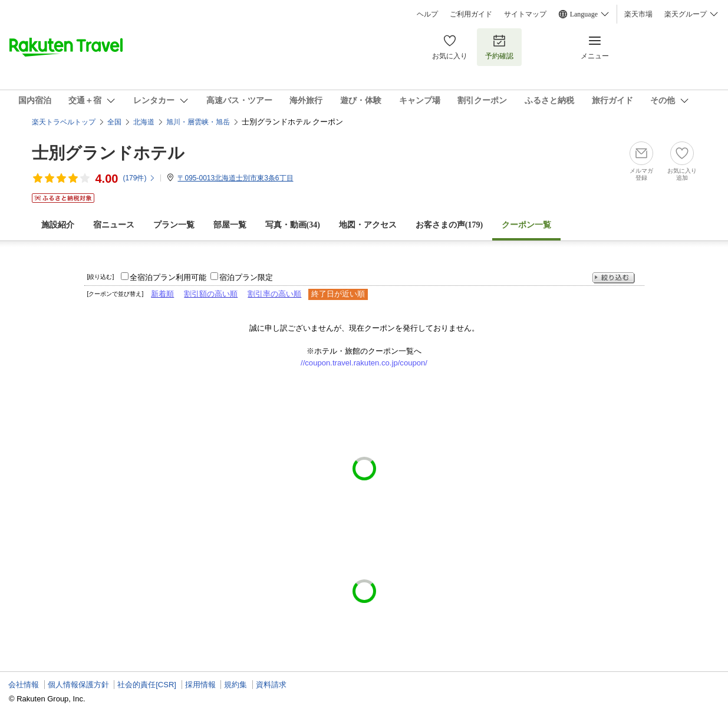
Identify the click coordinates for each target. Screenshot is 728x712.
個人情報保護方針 (78, 685)
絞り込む (614, 278)
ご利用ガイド (471, 14)
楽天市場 (638, 14)
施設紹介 (58, 225)
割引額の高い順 (211, 294)
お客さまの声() (449, 225)
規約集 (235, 685)
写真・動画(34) (293, 225)
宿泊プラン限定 (246, 277)
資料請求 (271, 685)
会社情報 (24, 685)
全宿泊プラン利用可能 (168, 277)
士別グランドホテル (108, 153)
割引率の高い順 (274, 294)
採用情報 (200, 685)
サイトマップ (525, 14)
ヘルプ (427, 14)
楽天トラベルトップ (64, 122)
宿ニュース (114, 225)
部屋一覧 (230, 225)
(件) (139, 178)
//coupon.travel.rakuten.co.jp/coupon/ (364, 363)
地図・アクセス (368, 225)
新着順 (162, 294)
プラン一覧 (174, 225)
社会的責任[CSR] (147, 685)
